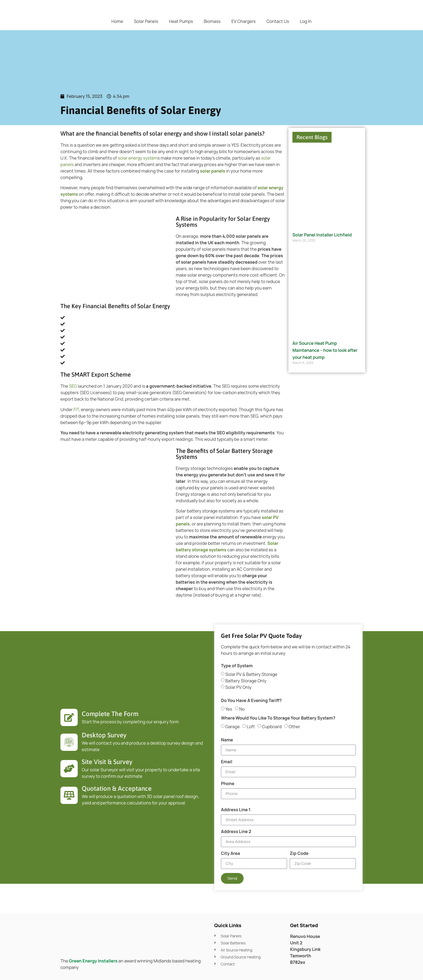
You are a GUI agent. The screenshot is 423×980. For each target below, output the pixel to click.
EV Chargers (244, 21)
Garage (232, 726)
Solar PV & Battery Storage (251, 674)
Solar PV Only (238, 687)
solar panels (213, 171)
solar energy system (138, 158)
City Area (231, 854)
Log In (306, 21)
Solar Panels (146, 21)
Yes (229, 709)
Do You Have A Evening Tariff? (251, 701)
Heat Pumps (181, 21)
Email (227, 762)
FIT (76, 410)
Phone (228, 784)
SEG (74, 386)
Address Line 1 (236, 810)
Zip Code (299, 854)
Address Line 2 (236, 832)
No (242, 709)
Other (294, 726)
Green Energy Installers (93, 961)
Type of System (237, 666)
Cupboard (272, 726)
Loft (251, 726)
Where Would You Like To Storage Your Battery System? (278, 718)
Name (227, 740)
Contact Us (278, 21)
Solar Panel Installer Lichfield (322, 235)
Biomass (212, 21)
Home (117, 21)
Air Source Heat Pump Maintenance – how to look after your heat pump (325, 350)
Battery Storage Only (246, 680)
